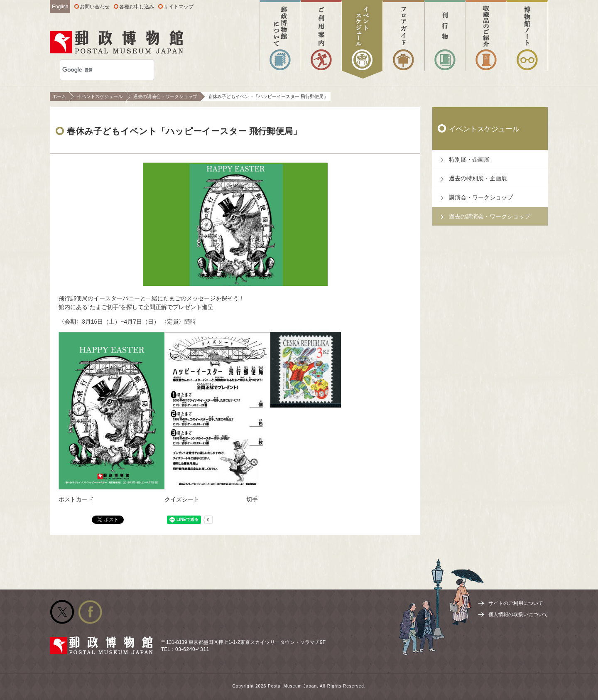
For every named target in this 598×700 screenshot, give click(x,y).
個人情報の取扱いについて (518, 614)
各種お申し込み (137, 7)
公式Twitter (62, 612)
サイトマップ (179, 7)
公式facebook (90, 612)
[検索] (96, 70)
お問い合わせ (95, 7)
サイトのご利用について (516, 603)
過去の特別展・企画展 (478, 178)
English (60, 7)
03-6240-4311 (192, 649)
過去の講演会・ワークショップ (165, 96)
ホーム (59, 96)
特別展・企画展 (469, 160)
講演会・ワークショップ (481, 197)
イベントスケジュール (100, 96)
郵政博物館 (116, 42)
